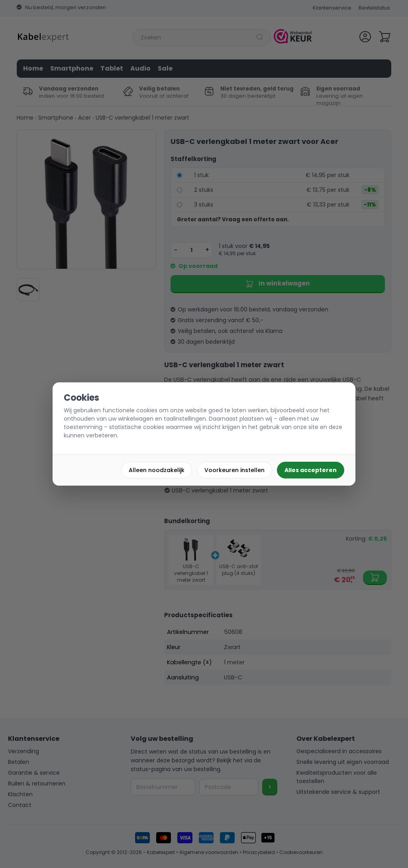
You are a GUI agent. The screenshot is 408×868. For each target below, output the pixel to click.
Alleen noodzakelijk (157, 470)
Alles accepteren (311, 470)
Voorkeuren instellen (234, 470)
